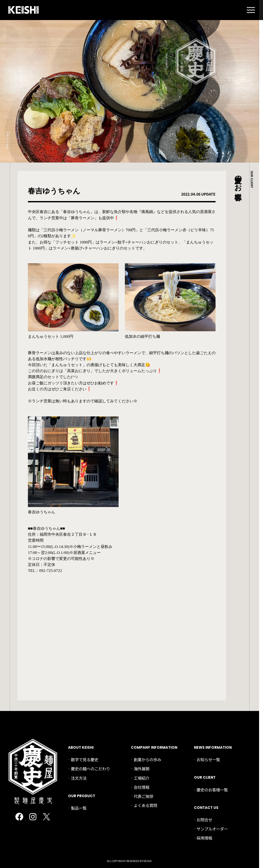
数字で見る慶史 (85, 759)
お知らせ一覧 (208, 759)
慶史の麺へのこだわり (90, 769)
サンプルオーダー (212, 829)
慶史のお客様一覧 (212, 790)
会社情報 (142, 787)
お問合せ (204, 820)
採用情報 (204, 838)
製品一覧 (79, 808)
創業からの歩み (147, 759)
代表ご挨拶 (143, 796)
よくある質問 (145, 805)
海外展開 (142, 769)
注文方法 (79, 778)
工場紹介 (142, 778)
